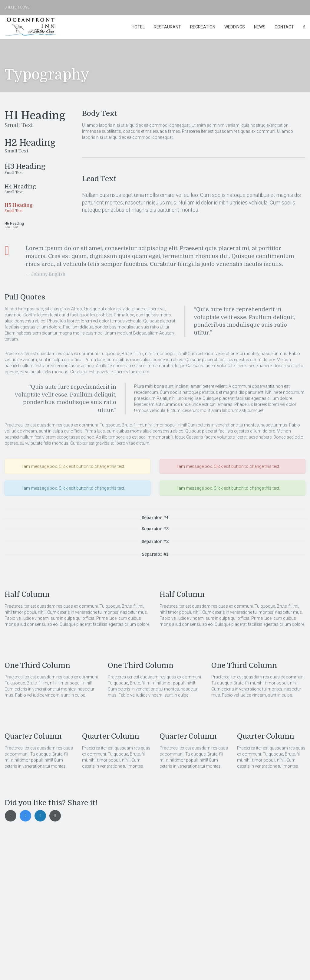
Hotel (138, 27)
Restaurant (167, 27)
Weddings (235, 27)
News (260, 27)
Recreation (203, 27)
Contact (284, 27)
